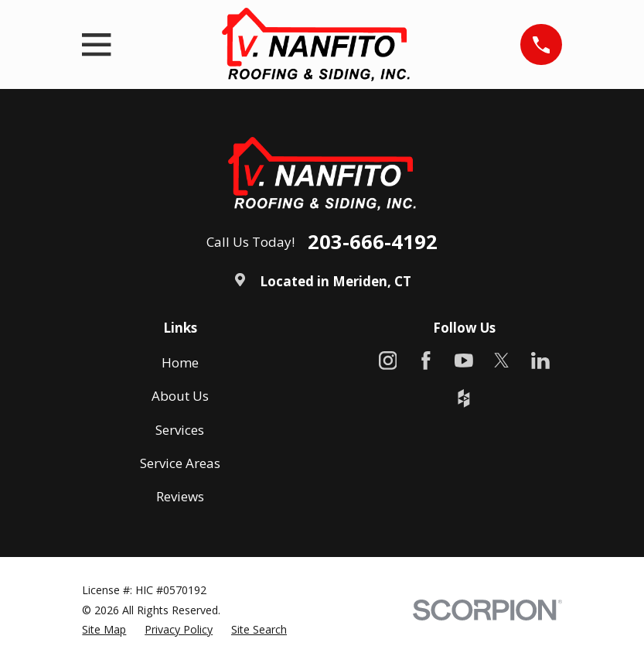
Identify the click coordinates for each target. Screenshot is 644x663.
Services (180, 430)
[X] (502, 361)
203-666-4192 (373, 242)
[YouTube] (464, 361)
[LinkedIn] (540, 361)
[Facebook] (426, 361)
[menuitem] (104, 630)
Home (180, 362)
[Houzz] (464, 398)
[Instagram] (388, 361)
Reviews (180, 496)
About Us (180, 396)
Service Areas (180, 463)
